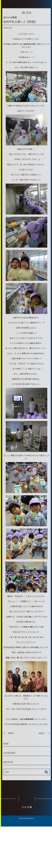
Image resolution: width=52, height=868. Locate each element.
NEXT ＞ (44, 763)
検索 (46, 801)
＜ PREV (9, 763)
